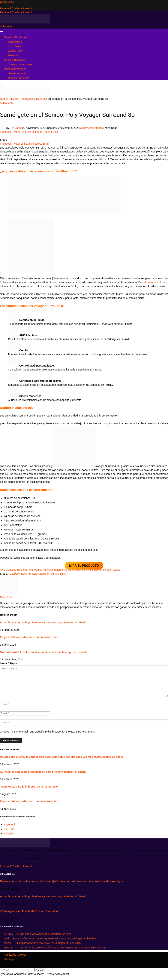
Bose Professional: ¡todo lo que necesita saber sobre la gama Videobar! (55, 939)
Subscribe (6, 26)
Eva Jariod (16, 128)
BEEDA (8, 934)
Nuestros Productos (15, 37)
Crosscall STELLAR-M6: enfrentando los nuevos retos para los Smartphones (62, 948)
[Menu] (1, 31)
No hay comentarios (91, 128)
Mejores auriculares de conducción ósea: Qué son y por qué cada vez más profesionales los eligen (62, 757)
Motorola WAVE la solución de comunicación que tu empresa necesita (44, 652)
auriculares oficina (78, 570)
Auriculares (14, 46)
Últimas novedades (15, 69)
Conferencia (15, 42)
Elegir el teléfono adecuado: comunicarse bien (29, 637)
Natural (8, 948)
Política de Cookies (15, 955)
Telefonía (13, 55)
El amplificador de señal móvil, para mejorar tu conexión (48, 943)
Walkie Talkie (15, 51)
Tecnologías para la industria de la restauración (30, 787)
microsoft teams (111, 570)
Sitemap (9, 959)
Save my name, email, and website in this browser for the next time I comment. (49, 732)
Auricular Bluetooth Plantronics (24, 570)
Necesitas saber (17, 73)
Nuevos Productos (19, 78)
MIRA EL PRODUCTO (84, 566)
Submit (40, 970)
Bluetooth (95, 570)
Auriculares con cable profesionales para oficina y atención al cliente (43, 622)
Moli (6, 939)
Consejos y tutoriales (20, 64)
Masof (7, 943)
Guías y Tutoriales (15, 60)
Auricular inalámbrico (55, 570)
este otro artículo (152, 282)
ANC (3, 570)
